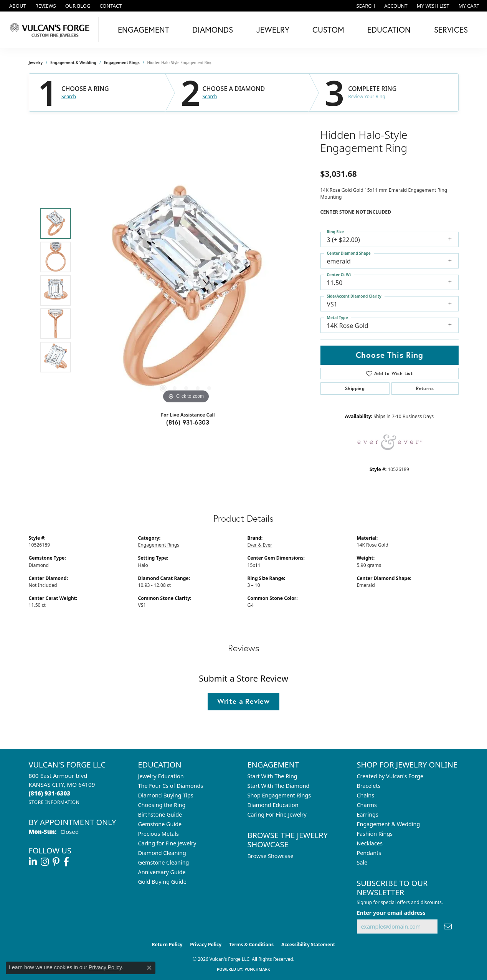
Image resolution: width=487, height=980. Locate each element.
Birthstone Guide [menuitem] (160, 814)
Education (389, 30)
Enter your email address (391, 913)
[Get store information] (54, 802)
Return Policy (167, 945)
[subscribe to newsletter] (448, 926)
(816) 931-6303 (188, 422)
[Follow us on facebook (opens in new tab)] (66, 862)
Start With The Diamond (279, 786)
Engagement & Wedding (73, 63)
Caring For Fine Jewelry (277, 814)
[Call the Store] (50, 793)
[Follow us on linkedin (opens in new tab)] (33, 862)
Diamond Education (273, 805)
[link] (17, 6)
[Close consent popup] (149, 968)
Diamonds (213, 30)
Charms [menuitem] (367, 805)
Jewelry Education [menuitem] (161, 776)
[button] (365, 6)
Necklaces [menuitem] (370, 843)
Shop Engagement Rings (279, 795)
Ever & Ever (260, 545)
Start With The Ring (272, 776)
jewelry (36, 63)
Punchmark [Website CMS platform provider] (257, 969)
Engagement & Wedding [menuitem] (389, 824)
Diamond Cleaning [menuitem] (162, 853)
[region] (186, 290)
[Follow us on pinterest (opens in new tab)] (56, 862)
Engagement (144, 30)
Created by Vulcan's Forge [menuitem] (390, 776)
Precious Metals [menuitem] (158, 834)
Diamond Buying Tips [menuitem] (166, 795)
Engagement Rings (122, 63)
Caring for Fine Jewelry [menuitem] (167, 843)
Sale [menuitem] (362, 862)
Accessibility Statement (308, 945)
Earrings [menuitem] (368, 814)
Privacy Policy (206, 945)
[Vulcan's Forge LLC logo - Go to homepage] (51, 30)
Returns (425, 388)
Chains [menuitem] (366, 795)
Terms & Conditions (251, 945)
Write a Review (243, 701)
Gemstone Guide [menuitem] (160, 824)
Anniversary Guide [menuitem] (162, 872)
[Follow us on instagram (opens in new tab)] (45, 862)
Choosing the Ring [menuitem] (162, 805)
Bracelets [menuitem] (369, 786)
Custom (328, 30)
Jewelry (273, 30)
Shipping (355, 388)
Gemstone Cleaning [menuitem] (164, 862)
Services (451, 30)
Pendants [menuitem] (369, 853)
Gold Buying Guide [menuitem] (162, 882)
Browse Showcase (271, 856)
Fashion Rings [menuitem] (375, 834)
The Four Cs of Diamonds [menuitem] (171, 786)
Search (69, 97)
